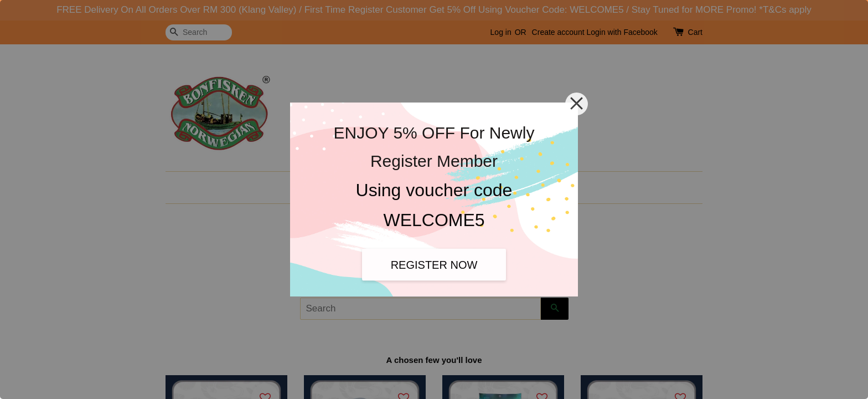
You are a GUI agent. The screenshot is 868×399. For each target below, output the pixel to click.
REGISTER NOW (434, 264)
